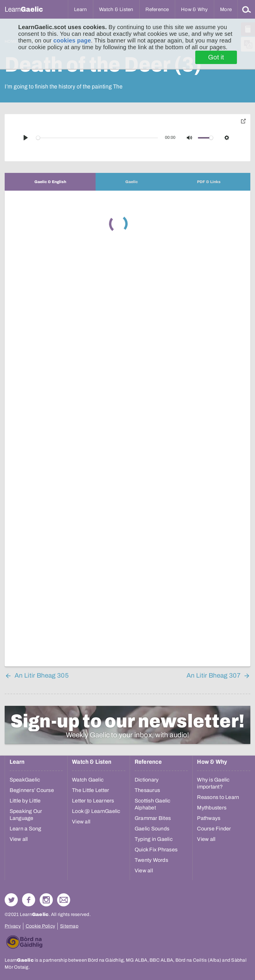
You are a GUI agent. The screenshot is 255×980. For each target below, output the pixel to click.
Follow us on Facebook (29, 900)
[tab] (50, 182)
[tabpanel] (127, 429)
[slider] (97, 138)
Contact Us (64, 900)
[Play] (26, 138)
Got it (216, 57)
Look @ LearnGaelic (96, 811)
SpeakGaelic (25, 780)
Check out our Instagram (46, 900)
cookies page (72, 40)
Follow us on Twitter (11, 900)
